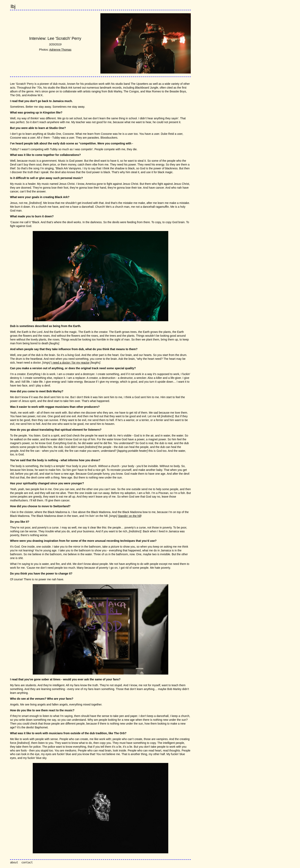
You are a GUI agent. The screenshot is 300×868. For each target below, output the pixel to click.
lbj (13, 6)
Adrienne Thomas (60, 50)
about (14, 862)
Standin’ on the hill (130, 516)
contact (27, 862)
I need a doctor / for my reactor (70, 363)
